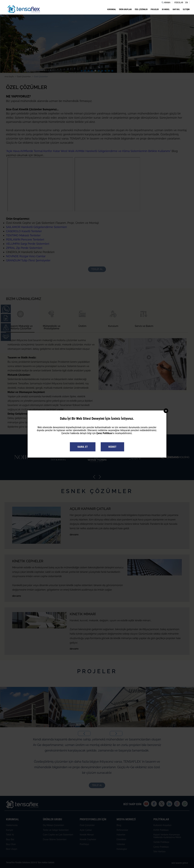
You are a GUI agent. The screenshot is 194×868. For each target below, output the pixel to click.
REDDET (112, 447)
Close (166, 411)
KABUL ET (83, 447)
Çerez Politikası (104, 433)
